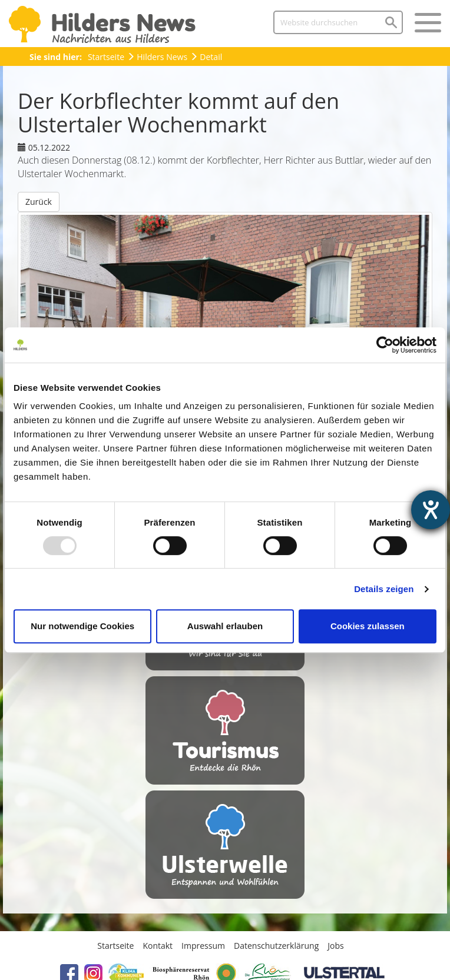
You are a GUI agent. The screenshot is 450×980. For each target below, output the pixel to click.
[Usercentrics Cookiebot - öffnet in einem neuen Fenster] (385, 345)
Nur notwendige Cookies (82, 626)
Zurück (39, 202)
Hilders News (162, 57)
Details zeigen (384, 589)
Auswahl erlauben (225, 626)
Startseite (106, 57)
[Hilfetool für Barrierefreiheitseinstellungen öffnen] (431, 510)
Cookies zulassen (368, 626)
